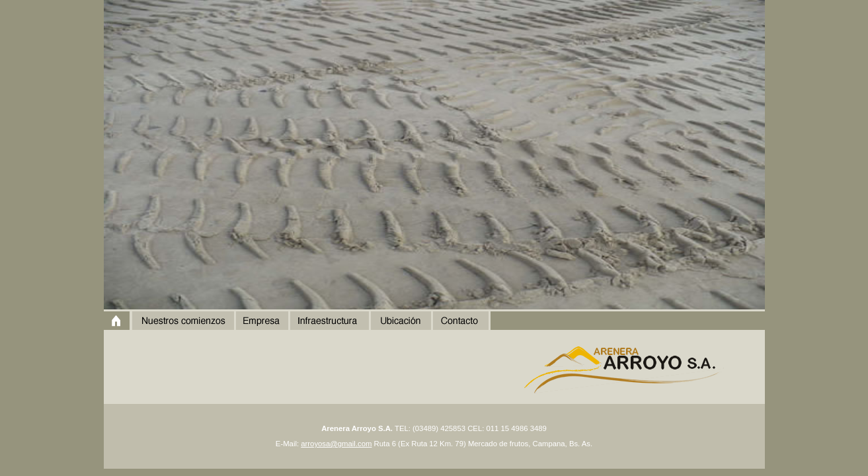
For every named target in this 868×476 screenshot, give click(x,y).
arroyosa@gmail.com (336, 444)
